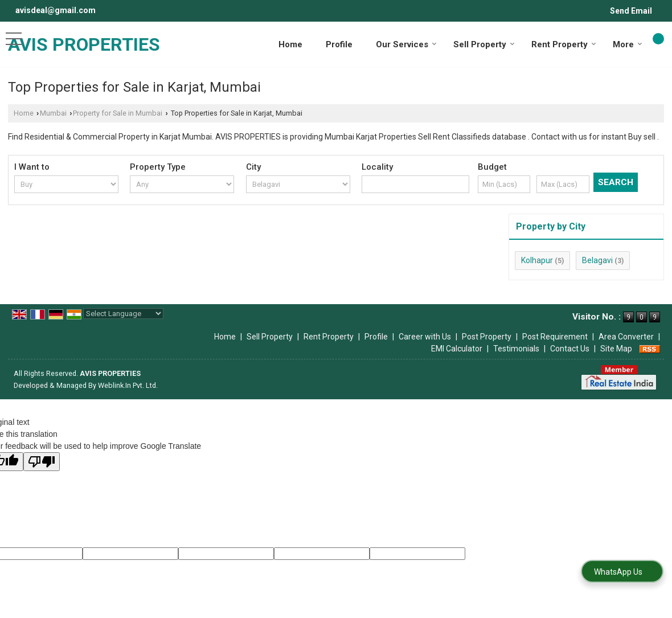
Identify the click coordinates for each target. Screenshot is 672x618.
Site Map (616, 349)
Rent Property (564, 44)
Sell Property (484, 44)
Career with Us (425, 337)
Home (290, 44)
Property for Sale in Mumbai (118, 113)
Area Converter (626, 337)
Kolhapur (537, 260)
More (628, 44)
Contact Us (570, 349)
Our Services (406, 44)
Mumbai (53, 113)
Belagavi (597, 260)
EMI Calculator (457, 349)
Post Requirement (555, 337)
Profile (339, 44)
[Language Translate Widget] (123, 314)
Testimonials (516, 349)
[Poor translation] (42, 462)
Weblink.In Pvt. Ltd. (128, 385)
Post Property (487, 337)
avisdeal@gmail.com (56, 10)
